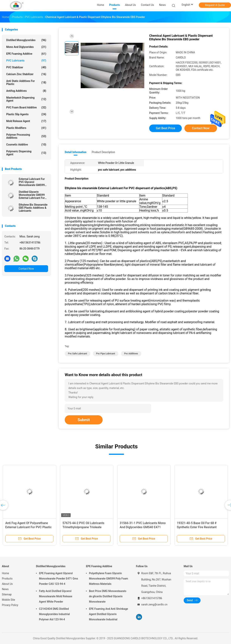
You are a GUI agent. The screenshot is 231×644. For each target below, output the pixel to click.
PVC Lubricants (26, 61)
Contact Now (26, 269)
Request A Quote (215, 5)
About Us (7, 584)
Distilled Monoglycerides (26, 40)
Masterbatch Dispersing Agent (26, 99)
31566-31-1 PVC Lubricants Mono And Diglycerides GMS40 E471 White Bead (143, 527)
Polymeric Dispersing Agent (26, 153)
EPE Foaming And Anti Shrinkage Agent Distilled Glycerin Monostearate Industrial (108, 614)
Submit (84, 420)
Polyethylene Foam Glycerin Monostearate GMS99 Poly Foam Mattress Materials (108, 579)
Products (7, 579)
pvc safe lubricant (78, 354)
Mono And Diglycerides (26, 47)
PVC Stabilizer (26, 67)
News (5, 589)
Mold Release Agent (26, 121)
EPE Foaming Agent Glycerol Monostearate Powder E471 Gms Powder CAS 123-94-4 (59, 579)
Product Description (103, 152)
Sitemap (7, 594)
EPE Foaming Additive (26, 54)
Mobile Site (9, 600)
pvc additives (131, 354)
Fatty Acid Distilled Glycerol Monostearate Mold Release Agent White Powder (56, 596)
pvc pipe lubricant (106, 354)
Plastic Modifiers (26, 128)
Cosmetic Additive (26, 145)
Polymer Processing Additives (26, 136)
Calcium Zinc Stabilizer (26, 74)
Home (5, 573)
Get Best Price (165, 128)
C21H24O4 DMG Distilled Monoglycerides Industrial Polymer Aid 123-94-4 (54, 614)
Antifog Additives (26, 91)
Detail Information (76, 152)
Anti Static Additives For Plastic (26, 82)
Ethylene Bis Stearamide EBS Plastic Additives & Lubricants (33, 208)
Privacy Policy (10, 605)
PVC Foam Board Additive (26, 107)
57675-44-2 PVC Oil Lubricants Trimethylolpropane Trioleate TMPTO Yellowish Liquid (83, 527)
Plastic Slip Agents (26, 114)
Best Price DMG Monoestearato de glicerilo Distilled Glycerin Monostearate (108, 596)
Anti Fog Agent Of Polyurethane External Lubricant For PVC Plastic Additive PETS (28, 527)
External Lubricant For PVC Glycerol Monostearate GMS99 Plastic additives (32, 182)
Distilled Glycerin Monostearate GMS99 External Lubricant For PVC (32, 195)
